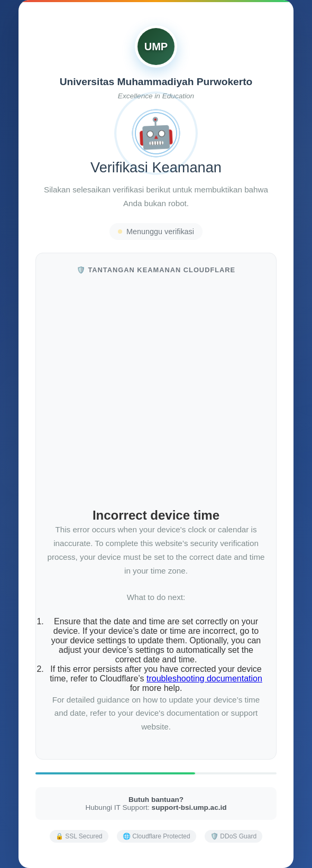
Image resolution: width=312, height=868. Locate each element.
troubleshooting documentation (204, 678)
